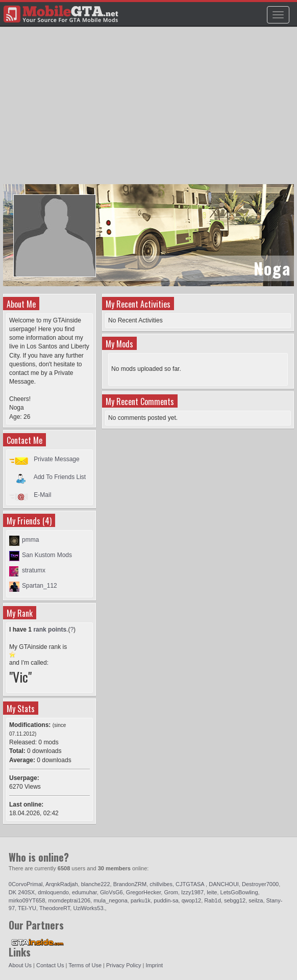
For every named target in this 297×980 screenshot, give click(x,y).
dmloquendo (53, 892)
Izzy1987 (192, 892)
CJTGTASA (191, 884)
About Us (20, 965)
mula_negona (110, 900)
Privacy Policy (123, 965)
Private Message (56, 459)
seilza (256, 900)
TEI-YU (27, 908)
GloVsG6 (112, 892)
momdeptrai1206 (69, 900)
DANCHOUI (224, 884)
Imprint (154, 965)
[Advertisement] (150, 110)
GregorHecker (143, 892)
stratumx (34, 570)
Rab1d (212, 900)
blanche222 (96, 884)
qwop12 (192, 900)
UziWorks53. (89, 908)
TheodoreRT (55, 908)
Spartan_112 (40, 586)
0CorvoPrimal (26, 884)
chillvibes (161, 884)
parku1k (141, 900)
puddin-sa (166, 900)
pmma (30, 540)
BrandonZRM (130, 884)
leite (212, 892)
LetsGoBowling (239, 892)
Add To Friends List (60, 477)
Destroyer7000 (260, 884)
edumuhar (84, 892)
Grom (171, 892)
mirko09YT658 (27, 900)
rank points (50, 630)
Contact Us (50, 965)
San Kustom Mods (47, 555)
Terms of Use (85, 965)
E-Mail (42, 495)
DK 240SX (22, 892)
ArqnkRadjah (62, 884)
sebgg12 (235, 900)
